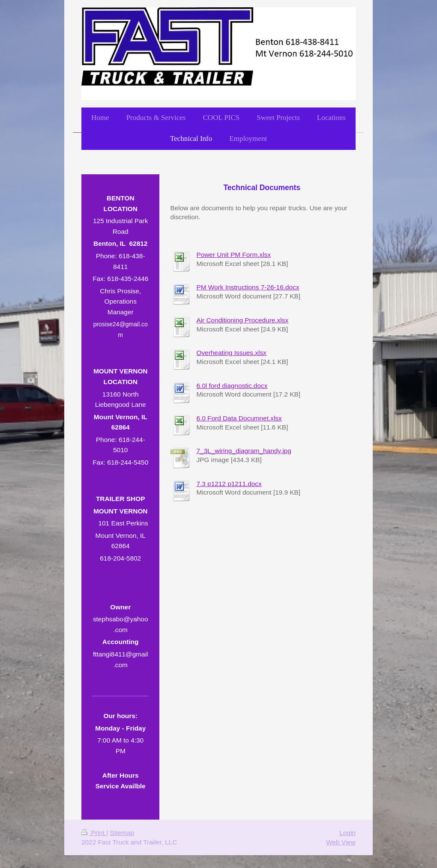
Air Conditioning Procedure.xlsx (242, 320)
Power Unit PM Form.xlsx (233, 255)
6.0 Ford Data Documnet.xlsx (239, 418)
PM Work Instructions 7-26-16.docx (248, 287)
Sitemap (122, 833)
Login (347, 833)
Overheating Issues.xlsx (231, 353)
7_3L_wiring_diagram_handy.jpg (244, 451)
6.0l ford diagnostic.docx (232, 386)
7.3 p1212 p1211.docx (229, 484)
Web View (341, 842)
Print (94, 833)
